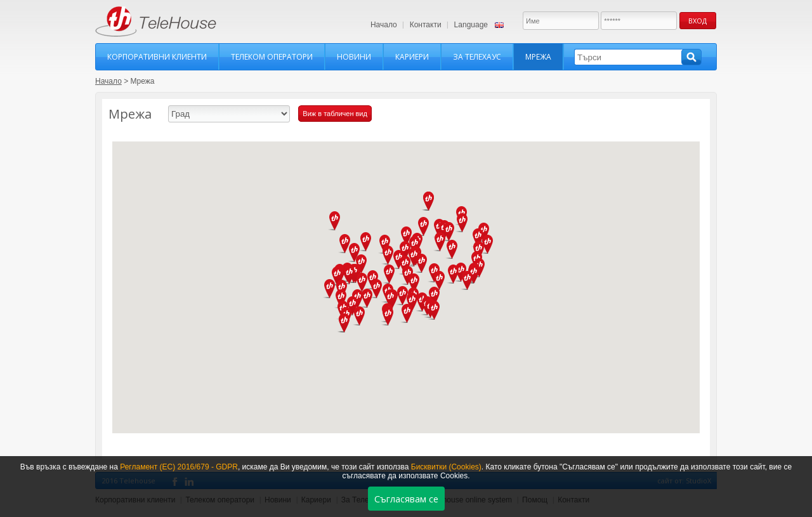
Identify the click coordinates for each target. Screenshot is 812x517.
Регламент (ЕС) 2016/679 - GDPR (179, 467)
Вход (697, 21)
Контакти (426, 25)
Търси (691, 57)
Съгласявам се (406, 499)
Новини (354, 57)
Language (471, 25)
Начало (384, 25)
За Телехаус (477, 57)
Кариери (412, 57)
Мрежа (538, 57)
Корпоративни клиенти (157, 57)
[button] (462, 223)
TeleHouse (156, 22)
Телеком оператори (272, 57)
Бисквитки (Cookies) (446, 467)
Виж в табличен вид (335, 114)
